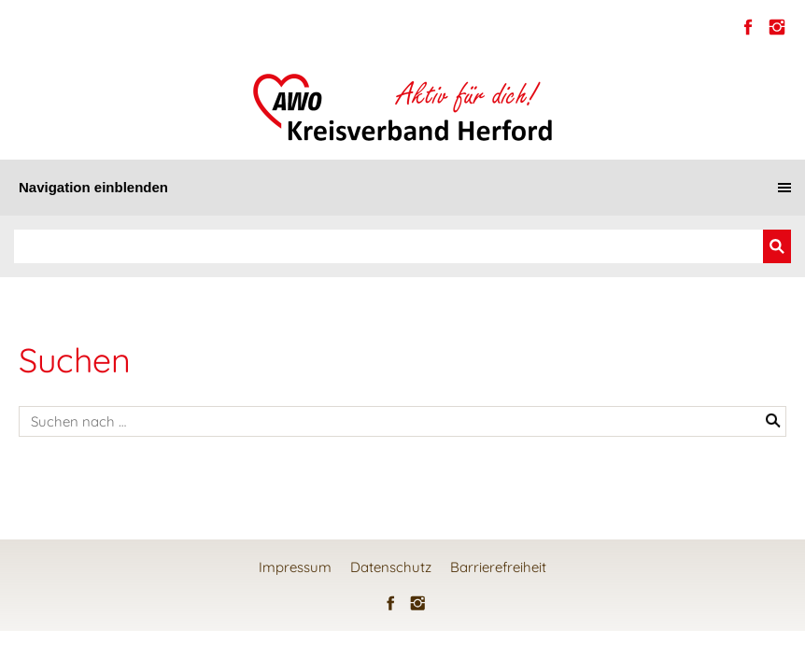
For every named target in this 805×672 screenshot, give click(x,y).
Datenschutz (391, 567)
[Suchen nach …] (402, 421)
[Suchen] (388, 246)
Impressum (295, 567)
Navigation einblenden (93, 187)
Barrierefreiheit (498, 567)
